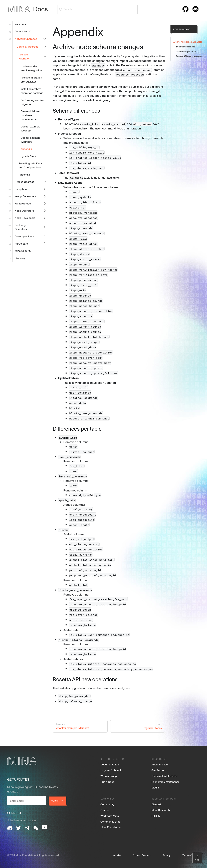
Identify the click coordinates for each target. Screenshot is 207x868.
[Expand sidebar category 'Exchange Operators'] (45, 227)
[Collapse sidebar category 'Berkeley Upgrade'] (45, 47)
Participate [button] (21, 244)
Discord (156, 804)
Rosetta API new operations (189, 56)
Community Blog (110, 822)
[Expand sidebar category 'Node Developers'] (45, 218)
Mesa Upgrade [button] (26, 182)
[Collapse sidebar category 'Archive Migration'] (45, 56)
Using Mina (21, 189)
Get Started (158, 770)
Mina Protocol (23, 203)
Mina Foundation (111, 827)
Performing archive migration (32, 102)
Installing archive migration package (32, 91)
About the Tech (160, 764)
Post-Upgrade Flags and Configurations (31, 165)
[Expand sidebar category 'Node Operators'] (45, 211)
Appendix (26, 149)
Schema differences (185, 47)
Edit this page (184, 29)
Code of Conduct (142, 855)
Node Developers (25, 218)
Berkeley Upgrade (28, 47)
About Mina (23, 31)
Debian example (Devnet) (30, 128)
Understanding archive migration (31, 68)
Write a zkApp (109, 776)
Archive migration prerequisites (31, 80)
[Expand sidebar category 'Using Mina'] (45, 189)
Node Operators (24, 211)
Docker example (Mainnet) (31, 140)
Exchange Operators (21, 227)
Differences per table (186, 51)
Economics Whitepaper (165, 782)
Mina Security (23, 251)
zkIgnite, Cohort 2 (111, 770)
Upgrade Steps (28, 156)
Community (107, 804)
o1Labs (117, 855)
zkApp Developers (25, 196)
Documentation (110, 764)
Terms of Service (191, 855)
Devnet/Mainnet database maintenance (30, 115)
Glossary (20, 258)
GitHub (156, 816)
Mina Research (161, 810)
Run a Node (107, 782)
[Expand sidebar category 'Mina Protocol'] (45, 203)
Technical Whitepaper (164, 776)
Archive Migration (24, 56)
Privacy (166, 855)
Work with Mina (110, 816)
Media (155, 787)
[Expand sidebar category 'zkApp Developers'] (45, 196)
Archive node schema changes (188, 42)
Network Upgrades (26, 39)
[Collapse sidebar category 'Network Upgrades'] (45, 39)
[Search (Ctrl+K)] (98, 9)
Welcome (20, 24)
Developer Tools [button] (24, 236)
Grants (105, 810)
